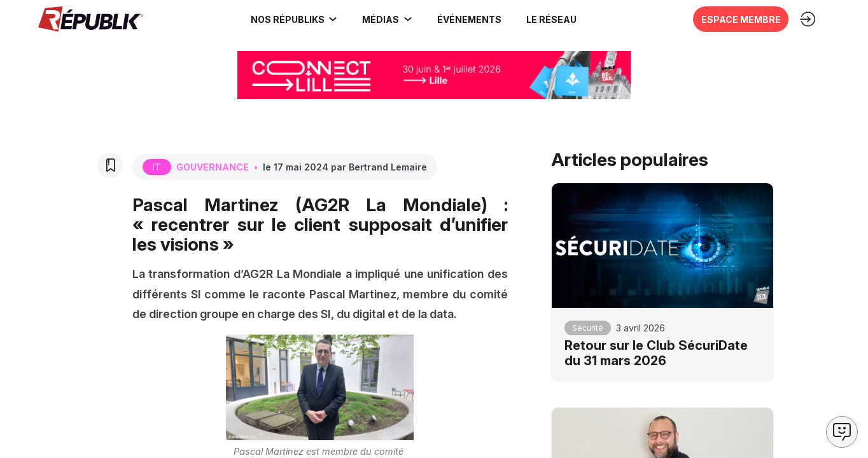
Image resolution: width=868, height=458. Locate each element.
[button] (469, 19)
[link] (294, 19)
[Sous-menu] (333, 19)
